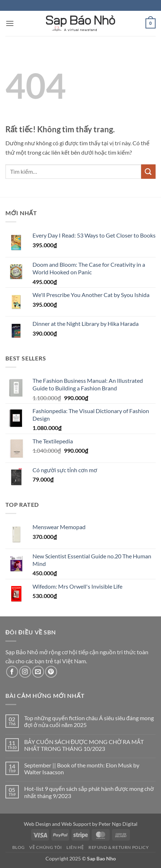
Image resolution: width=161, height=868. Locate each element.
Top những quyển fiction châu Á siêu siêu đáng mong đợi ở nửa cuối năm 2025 (89, 721)
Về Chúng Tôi (45, 847)
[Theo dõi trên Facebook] (12, 672)
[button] (10, 23)
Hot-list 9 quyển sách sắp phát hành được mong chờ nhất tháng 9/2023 (89, 792)
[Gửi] (148, 171)
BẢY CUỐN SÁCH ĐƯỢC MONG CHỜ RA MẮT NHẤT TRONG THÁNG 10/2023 (84, 745)
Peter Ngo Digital (118, 824)
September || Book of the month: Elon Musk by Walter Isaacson (82, 769)
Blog (19, 847)
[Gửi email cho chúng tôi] (38, 672)
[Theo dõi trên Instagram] (25, 672)
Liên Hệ (75, 847)
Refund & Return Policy (119, 847)
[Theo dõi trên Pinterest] (51, 672)
